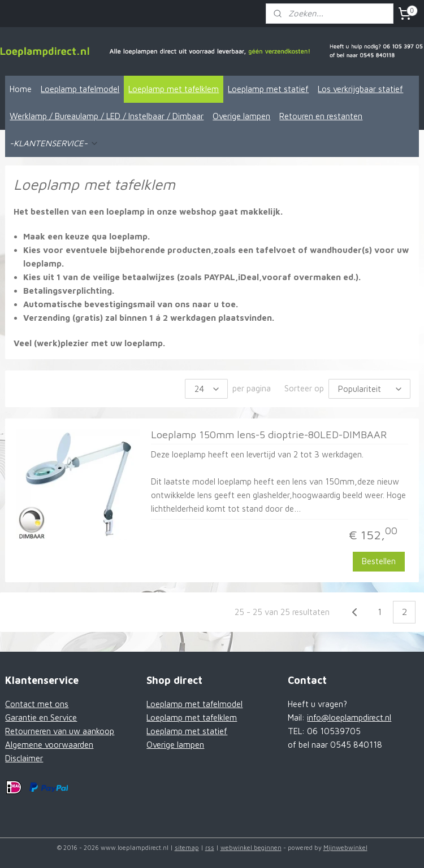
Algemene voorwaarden (49, 745)
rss (210, 847)
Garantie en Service (41, 717)
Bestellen (379, 561)
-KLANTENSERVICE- (54, 143)
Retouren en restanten (321, 116)
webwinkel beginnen (251, 847)
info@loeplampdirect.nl (349, 717)
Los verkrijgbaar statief (360, 89)
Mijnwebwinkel (345, 847)
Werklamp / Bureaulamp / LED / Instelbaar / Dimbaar (107, 116)
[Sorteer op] (369, 389)
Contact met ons (37, 704)
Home (21, 89)
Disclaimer (24, 758)
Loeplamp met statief (268, 89)
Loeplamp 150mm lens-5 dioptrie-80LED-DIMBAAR (269, 435)
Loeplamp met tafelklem (174, 89)
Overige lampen (241, 116)
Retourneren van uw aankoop (60, 731)
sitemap (187, 847)
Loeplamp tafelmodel (80, 89)
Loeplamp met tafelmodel (194, 704)
